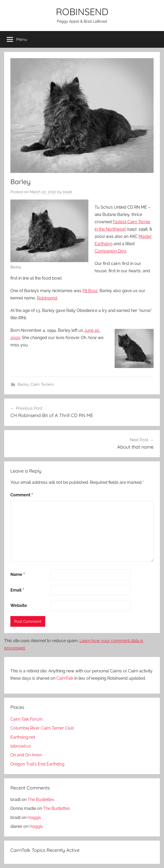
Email (17, 590)
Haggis (34, 818)
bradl (67, 192)
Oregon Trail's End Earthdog (37, 764)
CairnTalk (65, 678)
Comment (22, 495)
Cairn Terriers (42, 384)
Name (18, 574)
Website (19, 605)
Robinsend (47, 298)
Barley (23, 384)
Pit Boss (90, 291)
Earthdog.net (23, 737)
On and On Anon (26, 755)
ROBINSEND (82, 12)
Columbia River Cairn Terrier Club (42, 728)
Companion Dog (110, 251)
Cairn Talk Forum (27, 719)
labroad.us (21, 746)
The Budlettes (41, 800)
